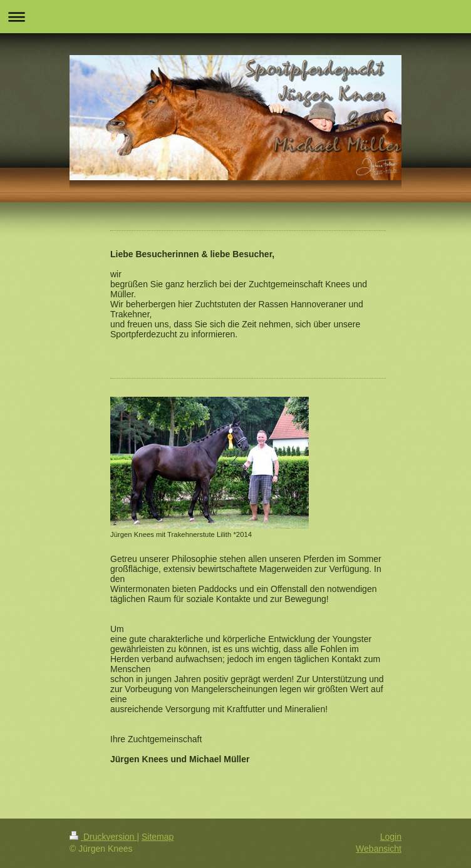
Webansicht (379, 849)
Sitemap (158, 837)
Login (391, 837)
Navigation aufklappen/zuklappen (235, 17)
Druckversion (103, 837)
